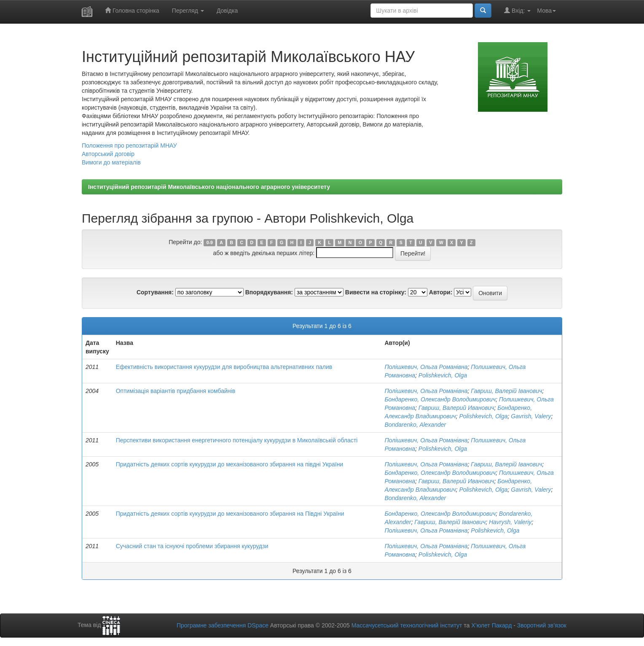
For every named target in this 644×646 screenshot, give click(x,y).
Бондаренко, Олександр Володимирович (440, 399)
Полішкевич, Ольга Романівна (426, 367)
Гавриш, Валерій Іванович (506, 391)
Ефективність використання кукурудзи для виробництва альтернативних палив (224, 367)
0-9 (210, 242)
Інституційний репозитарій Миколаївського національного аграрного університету (209, 187)
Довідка (227, 11)
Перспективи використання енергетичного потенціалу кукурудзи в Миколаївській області (237, 440)
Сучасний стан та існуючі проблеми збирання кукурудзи (192, 546)
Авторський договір (108, 154)
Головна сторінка (132, 10)
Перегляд (188, 11)
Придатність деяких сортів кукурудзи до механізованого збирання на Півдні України (230, 514)
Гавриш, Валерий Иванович (456, 408)
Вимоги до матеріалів (111, 162)
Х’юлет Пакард (491, 625)
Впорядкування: (269, 292)
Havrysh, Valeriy (510, 522)
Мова (546, 11)
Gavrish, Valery (531, 416)
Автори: (441, 292)
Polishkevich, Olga (443, 375)
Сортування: (155, 292)
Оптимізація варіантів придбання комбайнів (176, 391)
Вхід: (517, 10)
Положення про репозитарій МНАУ (129, 145)
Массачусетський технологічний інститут (407, 625)
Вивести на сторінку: (376, 292)
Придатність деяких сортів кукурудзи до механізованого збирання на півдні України (230, 464)
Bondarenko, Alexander (415, 425)
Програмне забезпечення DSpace (223, 625)
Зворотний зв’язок (542, 625)
